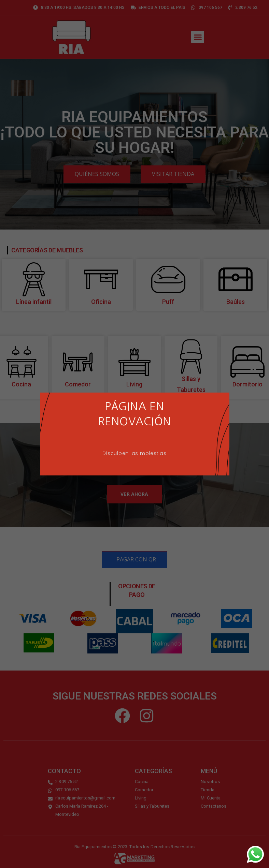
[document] (134, 434)
